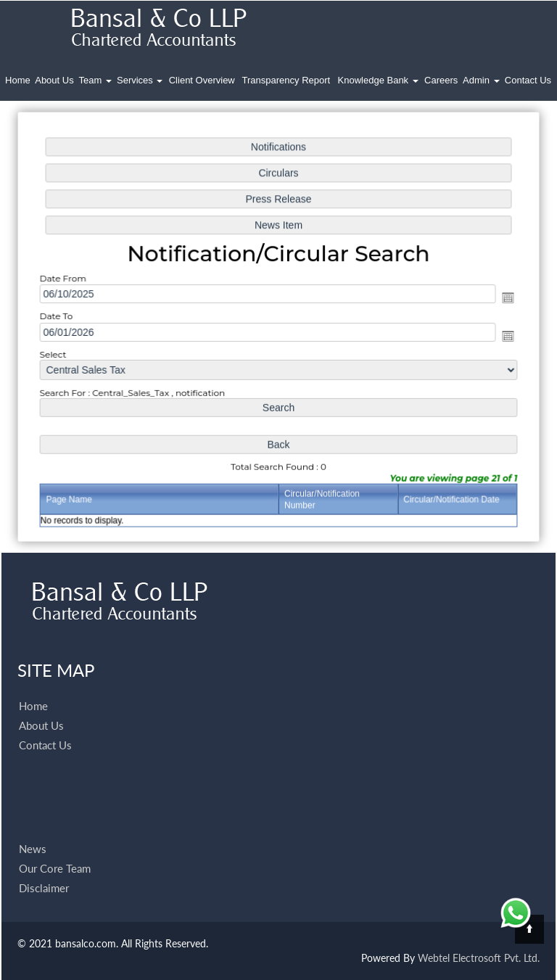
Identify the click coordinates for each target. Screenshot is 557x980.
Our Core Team (55, 852)
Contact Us (528, 80)
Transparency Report (286, 80)
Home (18, 80)
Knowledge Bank (378, 80)
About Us (54, 80)
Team (95, 80)
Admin (481, 80)
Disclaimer (44, 871)
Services (140, 80)
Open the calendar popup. (503, 298)
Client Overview (202, 80)
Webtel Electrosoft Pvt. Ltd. (479, 958)
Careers (441, 80)
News (33, 832)
